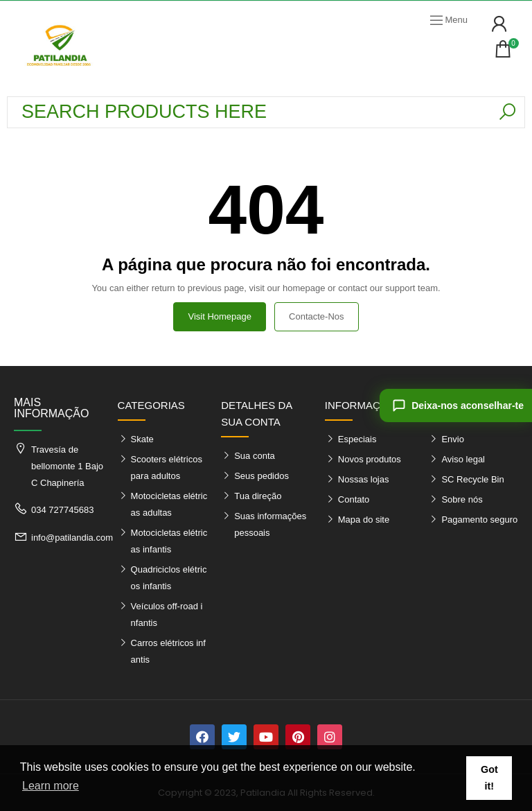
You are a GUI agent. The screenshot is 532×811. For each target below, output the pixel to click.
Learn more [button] (51, 786)
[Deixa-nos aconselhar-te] (456, 405)
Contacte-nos (316, 316)
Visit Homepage (220, 316)
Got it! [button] (489, 778)
